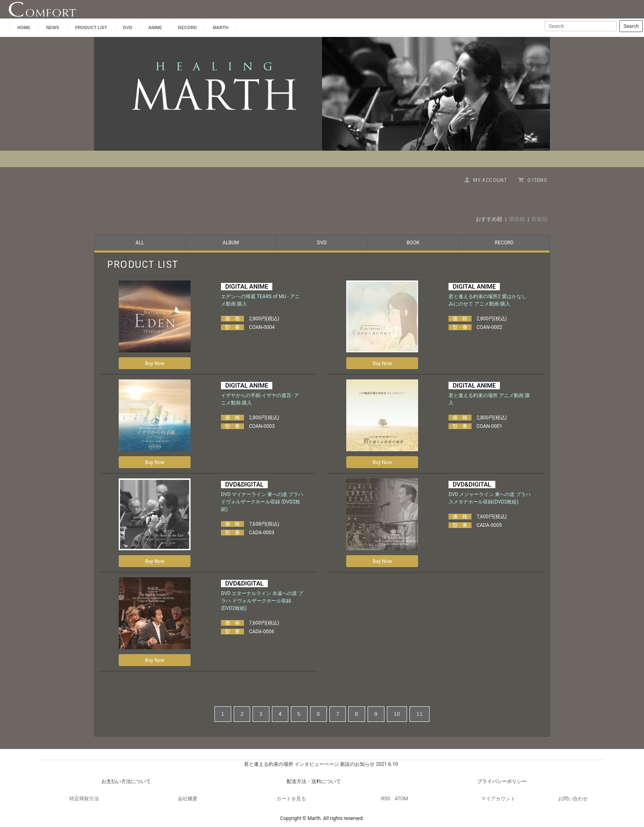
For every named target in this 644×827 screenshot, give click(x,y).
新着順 (539, 219)
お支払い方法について (126, 781)
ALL (140, 243)
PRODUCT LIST (91, 28)
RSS (386, 799)
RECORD (504, 243)
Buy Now (155, 363)
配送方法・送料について (314, 781)
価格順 (517, 219)
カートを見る (291, 799)
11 (420, 714)
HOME (24, 28)
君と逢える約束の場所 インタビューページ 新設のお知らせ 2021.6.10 (321, 764)
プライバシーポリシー (502, 781)
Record (188, 28)
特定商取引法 (84, 799)
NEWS (53, 28)
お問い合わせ (573, 799)
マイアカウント (498, 799)
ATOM (401, 799)
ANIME (155, 28)
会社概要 (188, 799)
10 (397, 714)
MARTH (221, 28)
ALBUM (231, 243)
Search (631, 26)
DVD (128, 28)
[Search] (581, 26)
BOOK (413, 243)
